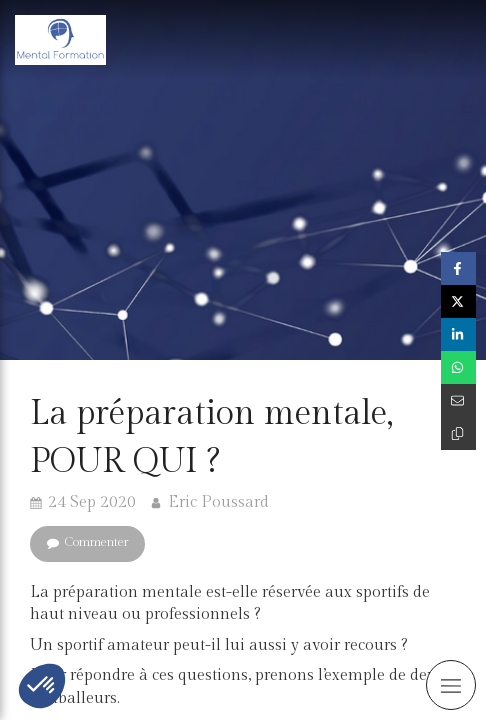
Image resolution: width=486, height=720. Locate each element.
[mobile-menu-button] (451, 685)
